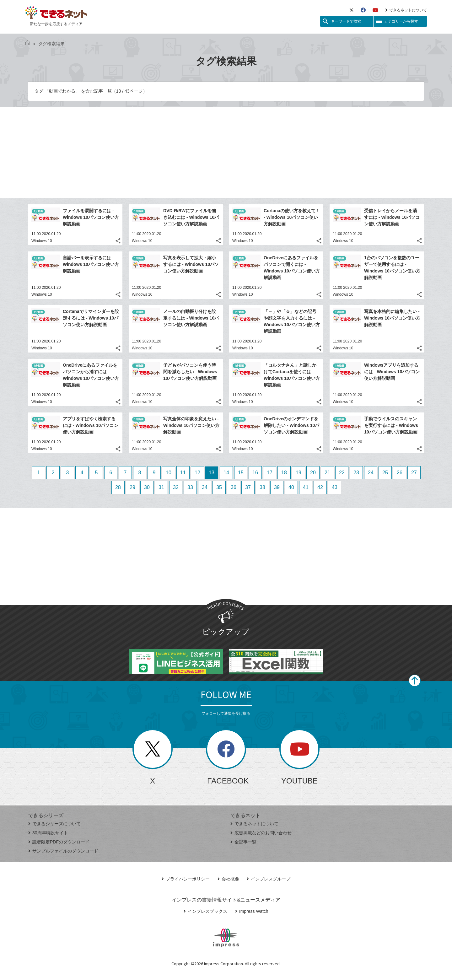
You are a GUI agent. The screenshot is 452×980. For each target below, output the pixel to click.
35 (219, 487)
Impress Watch (252, 911)
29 (132, 487)
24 (371, 473)
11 (183, 473)
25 (385, 473)
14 (226, 473)
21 (327, 473)
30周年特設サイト (48, 833)
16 (255, 473)
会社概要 (228, 879)
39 (277, 487)
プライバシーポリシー (186, 879)
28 (118, 487)
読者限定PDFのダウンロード (59, 842)
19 (299, 473)
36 (234, 487)
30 (147, 487)
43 (335, 487)
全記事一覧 (243, 842)
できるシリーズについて (54, 824)
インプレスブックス (205, 911)
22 (342, 473)
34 (205, 487)
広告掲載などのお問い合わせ (261, 833)
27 (414, 473)
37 (248, 487)
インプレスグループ (269, 879)
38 (262, 487)
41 (306, 487)
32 (176, 487)
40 (291, 487)
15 (241, 473)
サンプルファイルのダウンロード (63, 851)
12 (197, 473)
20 (313, 473)
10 (169, 473)
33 (190, 487)
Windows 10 (42, 241)
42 (320, 487)
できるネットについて (406, 10)
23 (356, 473)
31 (161, 487)
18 (284, 473)
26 (400, 473)
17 (270, 473)
